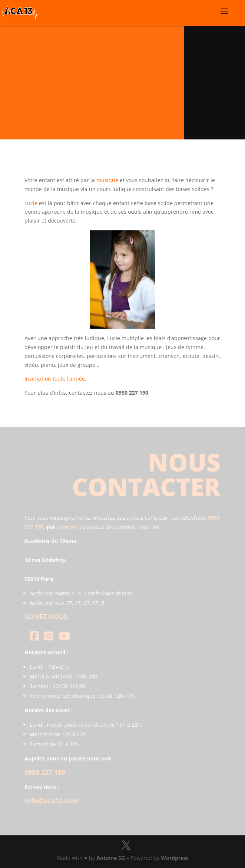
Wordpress (175, 858)
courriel (67, 527)
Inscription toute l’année (55, 379)
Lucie (31, 203)
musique (107, 180)
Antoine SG (111, 858)
